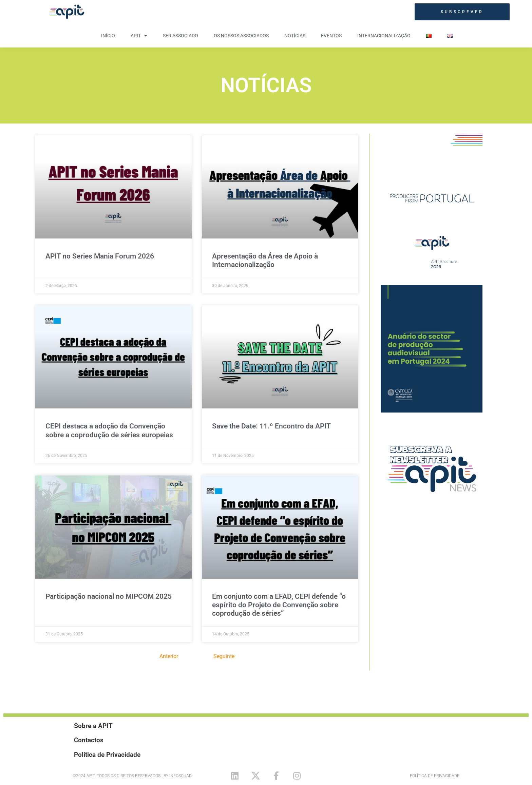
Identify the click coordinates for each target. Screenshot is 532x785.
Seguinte (224, 656)
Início (108, 36)
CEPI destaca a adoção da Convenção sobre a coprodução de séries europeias (109, 430)
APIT (139, 36)
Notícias (295, 36)
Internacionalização (384, 36)
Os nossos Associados (241, 36)
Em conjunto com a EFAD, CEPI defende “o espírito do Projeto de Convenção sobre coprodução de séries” (279, 605)
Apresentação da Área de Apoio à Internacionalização (265, 260)
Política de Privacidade (435, 776)
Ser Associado (180, 36)
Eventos (331, 36)
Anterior (169, 656)
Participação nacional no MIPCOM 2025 (109, 596)
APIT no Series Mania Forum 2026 (100, 256)
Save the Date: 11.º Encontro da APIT (271, 426)
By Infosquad (178, 776)
